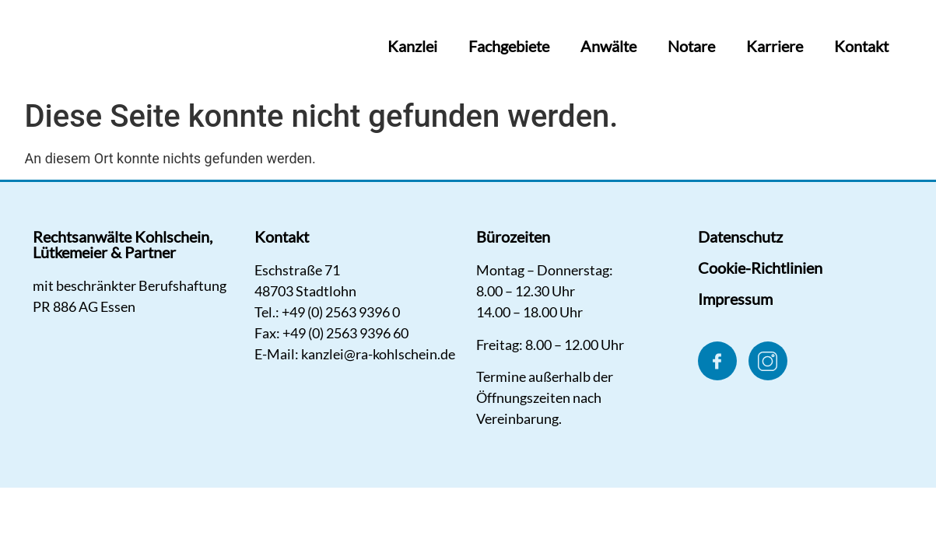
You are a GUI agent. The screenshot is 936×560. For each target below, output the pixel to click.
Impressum (735, 299)
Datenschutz (740, 236)
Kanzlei (412, 46)
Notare (691, 46)
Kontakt (861, 46)
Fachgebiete (509, 46)
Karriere (775, 46)
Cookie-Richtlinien (760, 268)
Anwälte (608, 46)
